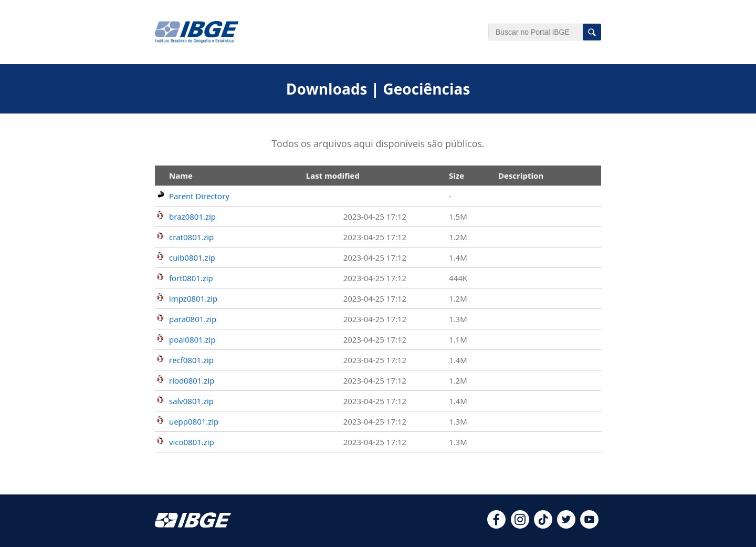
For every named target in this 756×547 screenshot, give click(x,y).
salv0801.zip (191, 401)
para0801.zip (193, 319)
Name (181, 176)
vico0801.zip (192, 442)
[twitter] (566, 525)
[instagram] (520, 525)
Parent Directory (199, 196)
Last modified (333, 176)
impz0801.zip (193, 298)
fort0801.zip (191, 278)
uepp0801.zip (194, 421)
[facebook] (496, 525)
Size (456, 176)
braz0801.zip (192, 216)
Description (521, 176)
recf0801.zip (191, 360)
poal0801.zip (192, 339)
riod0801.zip (192, 380)
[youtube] (589, 525)
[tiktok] (543, 525)
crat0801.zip (191, 237)
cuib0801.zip (192, 257)
